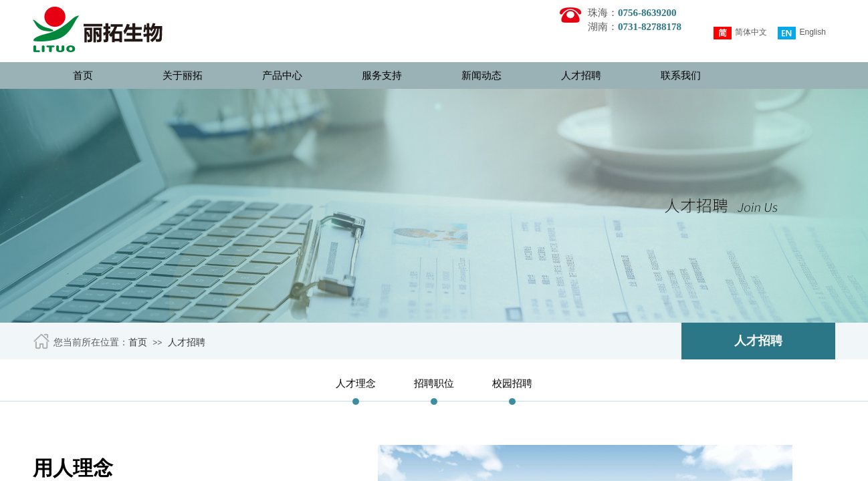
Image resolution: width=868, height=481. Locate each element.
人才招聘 (581, 75)
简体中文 (740, 33)
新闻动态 (481, 75)
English (801, 33)
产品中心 (282, 75)
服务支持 (382, 75)
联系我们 (681, 75)
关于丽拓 (183, 75)
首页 (83, 75)
